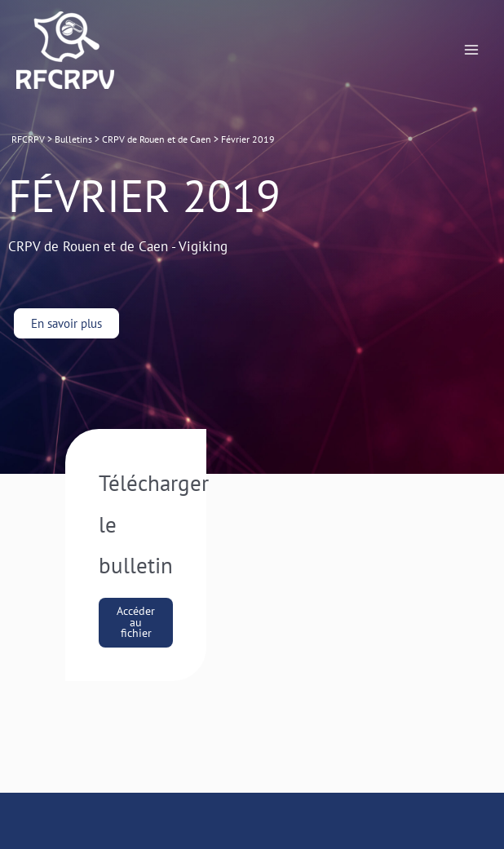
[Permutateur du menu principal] (472, 50)
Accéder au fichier (136, 622)
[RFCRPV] (65, 50)
